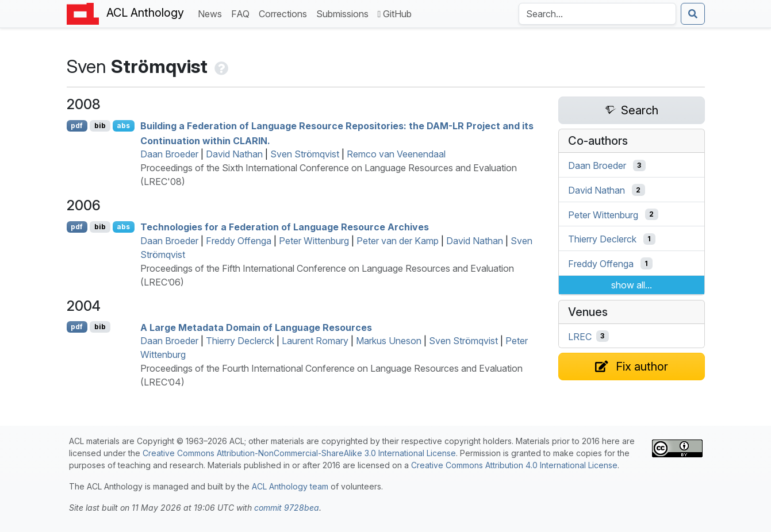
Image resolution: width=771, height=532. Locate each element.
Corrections (285, 13)
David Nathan (234, 154)
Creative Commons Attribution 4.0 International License (514, 465)
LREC (580, 336)
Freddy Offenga (239, 241)
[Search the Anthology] (597, 14)
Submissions (345, 13)
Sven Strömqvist (305, 154)
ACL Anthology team (290, 486)
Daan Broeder (169, 154)
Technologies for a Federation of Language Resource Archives (285, 227)
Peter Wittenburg (314, 241)
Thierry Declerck (240, 341)
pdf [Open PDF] (77, 126)
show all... (632, 285)
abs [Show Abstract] (123, 126)
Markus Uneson (389, 341)
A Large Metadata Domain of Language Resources (256, 327)
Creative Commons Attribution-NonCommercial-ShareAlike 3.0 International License (299, 453)
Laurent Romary (315, 341)
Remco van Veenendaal (396, 154)
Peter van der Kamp (398, 241)
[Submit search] (693, 14)
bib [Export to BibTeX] (100, 126)
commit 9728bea (287, 508)
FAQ (243, 13)
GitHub (395, 14)
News (212, 13)
